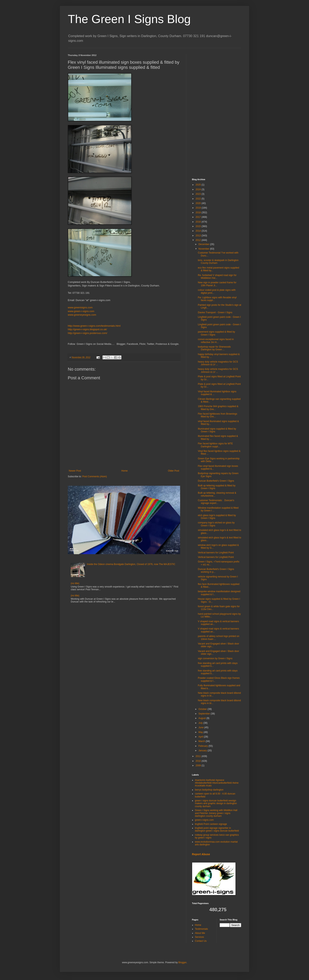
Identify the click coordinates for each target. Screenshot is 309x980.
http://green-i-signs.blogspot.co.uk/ (87, 329)
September (205, 714)
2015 (199, 226)
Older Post (174, 471)
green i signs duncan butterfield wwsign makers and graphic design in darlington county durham (216, 803)
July (201, 723)
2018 (199, 213)
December (204, 244)
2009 (199, 766)
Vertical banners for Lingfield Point (216, 553)
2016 (199, 222)
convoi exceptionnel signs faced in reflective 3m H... (216, 341)
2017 (199, 217)
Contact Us (201, 941)
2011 (199, 756)
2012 (199, 240)
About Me (200, 933)
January (203, 751)
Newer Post (75, 471)
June (201, 727)
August (202, 718)
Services (199, 937)
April (201, 737)
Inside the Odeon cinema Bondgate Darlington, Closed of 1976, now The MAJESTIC (131, 564)
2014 (199, 231)
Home (125, 471)
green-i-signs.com (204, 820)
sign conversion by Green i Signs (215, 658)
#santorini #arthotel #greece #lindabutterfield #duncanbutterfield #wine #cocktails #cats (217, 783)
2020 (199, 203)
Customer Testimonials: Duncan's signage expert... (216, 502)
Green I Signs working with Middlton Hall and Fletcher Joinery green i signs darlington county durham (216, 813)
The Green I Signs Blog (129, 19)
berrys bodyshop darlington (209, 790)
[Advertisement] (217, 113)
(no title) (75, 583)
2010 (199, 761)
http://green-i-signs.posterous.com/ (87, 333)
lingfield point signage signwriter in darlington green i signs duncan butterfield (217, 829)
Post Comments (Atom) (94, 476)
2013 (199, 236)
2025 (199, 185)
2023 (199, 194)
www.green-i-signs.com (81, 311)
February (203, 746)
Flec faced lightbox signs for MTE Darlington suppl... (215, 445)
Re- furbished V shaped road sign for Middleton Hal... (217, 277)
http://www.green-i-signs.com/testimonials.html (94, 326)
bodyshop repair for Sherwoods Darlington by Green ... (214, 348)
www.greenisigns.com (80, 307)
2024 (199, 189)
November (204, 249)
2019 (199, 208)
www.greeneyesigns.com (82, 315)
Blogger (182, 962)
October (203, 709)
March (202, 741)
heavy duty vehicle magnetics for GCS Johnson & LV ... (218, 363)
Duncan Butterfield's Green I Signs (216, 481)
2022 (199, 199)
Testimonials (201, 929)
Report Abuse (201, 854)
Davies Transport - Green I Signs (215, 312)
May (201, 732)
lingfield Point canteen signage (211, 824)
